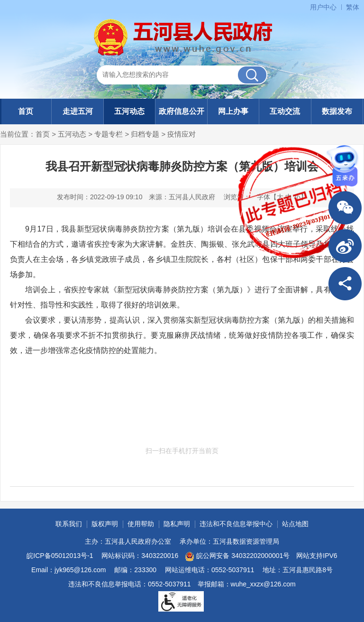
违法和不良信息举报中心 (236, 524)
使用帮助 (141, 524)
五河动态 (129, 111)
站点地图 (295, 524)
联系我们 (69, 524)
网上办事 (233, 111)
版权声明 (105, 524)
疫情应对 (182, 134)
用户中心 (323, 7)
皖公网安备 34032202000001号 (237, 557)
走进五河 (78, 111)
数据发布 (337, 111)
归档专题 (145, 134)
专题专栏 (109, 134)
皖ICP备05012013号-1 (60, 556)
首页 (26, 111)
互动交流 (285, 111)
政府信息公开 (182, 111)
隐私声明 (177, 524)
